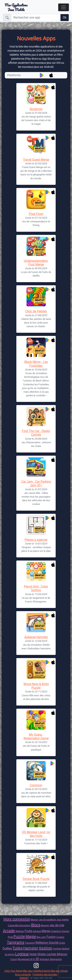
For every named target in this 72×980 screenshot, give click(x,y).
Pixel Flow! (36, 214)
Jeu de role (57, 925)
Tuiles (18, 948)
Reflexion (42, 943)
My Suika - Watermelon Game (36, 736)
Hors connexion (17, 919)
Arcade (9, 931)
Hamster (31, 948)
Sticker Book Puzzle (36, 879)
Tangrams (16, 942)
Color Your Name (13, 971)
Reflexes (20, 931)
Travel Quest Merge (36, 160)
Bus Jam (41, 937)
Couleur (60, 937)
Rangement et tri (26, 959)
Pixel (10, 937)
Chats (62, 943)
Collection (56, 931)
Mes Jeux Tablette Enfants (36, 971)
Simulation (25, 925)
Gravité (54, 943)
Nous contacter (23, 974)
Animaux (44, 959)
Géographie (56, 959)
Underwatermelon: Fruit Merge (36, 263)
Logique (22, 954)
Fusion (51, 937)
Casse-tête (14, 925)
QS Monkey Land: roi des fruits (36, 834)
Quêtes (7, 948)
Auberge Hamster (36, 637)
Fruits (28, 931)
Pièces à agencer (36, 540)
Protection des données (45, 974)
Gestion (45, 948)
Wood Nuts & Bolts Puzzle (36, 686)
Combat (57, 949)
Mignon (62, 954)
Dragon (65, 931)
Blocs (36, 925)
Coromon (36, 785)
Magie (31, 937)
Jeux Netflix (63, 920)
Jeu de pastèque (47, 920)
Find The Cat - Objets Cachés (36, 433)
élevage (45, 925)
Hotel (33, 954)
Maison (34, 920)
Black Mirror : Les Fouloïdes (36, 364)
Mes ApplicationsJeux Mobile (16, 7)
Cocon (14, 959)
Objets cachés (47, 954)
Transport (30, 943)
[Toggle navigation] (64, 7)
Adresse (37, 931)
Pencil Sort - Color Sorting (36, 588)
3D (37, 959)
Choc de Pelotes (36, 311)
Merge (46, 931)
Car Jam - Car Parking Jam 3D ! (36, 483)
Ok (65, 17)
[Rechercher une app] (35, 18)
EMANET (24, 978)
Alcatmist (36, 109)
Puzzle (19, 937)
